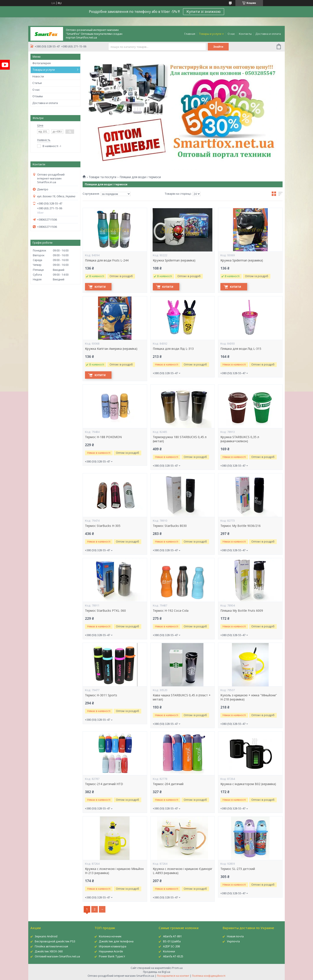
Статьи (37, 83)
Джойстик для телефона (116, 941)
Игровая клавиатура (113, 946)
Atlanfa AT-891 (172, 936)
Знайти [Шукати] (218, 47)
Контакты (245, 34)
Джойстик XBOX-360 (49, 951)
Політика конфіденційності (209, 976)
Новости (38, 76)
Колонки (169, 951)
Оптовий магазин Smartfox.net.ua (57, 956)
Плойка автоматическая (51, 946)
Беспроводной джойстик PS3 (55, 941)
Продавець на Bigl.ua (157, 972)
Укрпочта (233, 941)
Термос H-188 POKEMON (103, 437)
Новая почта (235, 936)
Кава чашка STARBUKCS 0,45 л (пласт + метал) (182, 697)
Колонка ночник (110, 936)
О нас (231, 34)
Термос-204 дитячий (168, 784)
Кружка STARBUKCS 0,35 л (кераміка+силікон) (240, 439)
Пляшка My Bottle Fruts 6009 (242, 611)
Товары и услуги (210, 34)
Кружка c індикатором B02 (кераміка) (248, 784)
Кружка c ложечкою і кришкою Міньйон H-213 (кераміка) (114, 871)
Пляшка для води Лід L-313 (173, 349)
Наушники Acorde (111, 951)
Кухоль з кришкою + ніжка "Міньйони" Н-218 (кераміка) (249, 697)
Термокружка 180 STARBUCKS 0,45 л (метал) (180, 439)
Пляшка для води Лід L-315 (241, 349)
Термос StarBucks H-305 (103, 526)
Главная (190, 34)
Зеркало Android (46, 936)
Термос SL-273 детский (238, 869)
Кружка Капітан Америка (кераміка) (111, 349)
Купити (100, 287)
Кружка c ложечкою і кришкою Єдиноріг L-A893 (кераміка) (183, 871)
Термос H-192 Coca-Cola (171, 611)
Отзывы (38, 96)
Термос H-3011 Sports (101, 695)
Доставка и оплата (268, 34)
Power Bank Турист (112, 956)
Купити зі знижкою (204, 12)
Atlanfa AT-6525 (173, 956)
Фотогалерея (42, 63)
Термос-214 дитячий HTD (104, 784)
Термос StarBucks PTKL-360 (105, 611)
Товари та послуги (102, 177)
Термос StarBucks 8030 (170, 526)
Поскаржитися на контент (173, 976)
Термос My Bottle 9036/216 (241, 526)
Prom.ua (177, 968)
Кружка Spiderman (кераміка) (174, 260)
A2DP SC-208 (171, 946)
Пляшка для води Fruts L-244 (107, 260)
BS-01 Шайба (172, 941)
